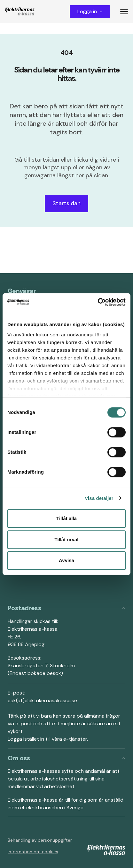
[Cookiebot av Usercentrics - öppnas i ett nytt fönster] (98, 302)
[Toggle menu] (127, 12)
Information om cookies (33, 852)
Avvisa (66, 560)
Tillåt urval (67, 539)
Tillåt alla (66, 518)
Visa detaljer (99, 498)
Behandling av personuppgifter (40, 840)
